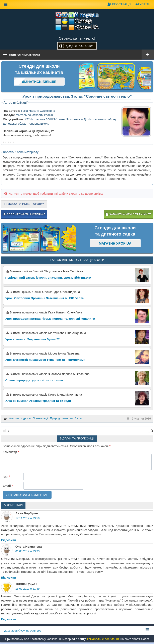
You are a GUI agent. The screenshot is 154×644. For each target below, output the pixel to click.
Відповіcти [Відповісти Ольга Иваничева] (9, 577)
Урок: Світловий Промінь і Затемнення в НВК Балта (45, 298)
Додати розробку (79, 46)
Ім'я (6, 476)
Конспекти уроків (20, 418)
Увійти (143, 4)
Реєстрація (120, 4)
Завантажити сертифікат (128, 214)
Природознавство (61, 418)
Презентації (40, 418)
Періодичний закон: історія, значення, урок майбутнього (48, 278)
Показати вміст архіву (24, 204)
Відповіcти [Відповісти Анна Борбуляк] (9, 540)
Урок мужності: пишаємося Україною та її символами (46, 360)
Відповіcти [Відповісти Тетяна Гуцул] (9, 619)
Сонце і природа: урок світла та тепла (34, 380)
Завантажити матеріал (24, 214)
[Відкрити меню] (148, 55)
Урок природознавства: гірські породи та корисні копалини (50, 319)
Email (8, 486)
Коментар (11, 452)
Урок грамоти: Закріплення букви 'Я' (33, 339)
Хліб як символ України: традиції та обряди (38, 401)
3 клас (79, 418)
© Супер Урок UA (23, 631)
